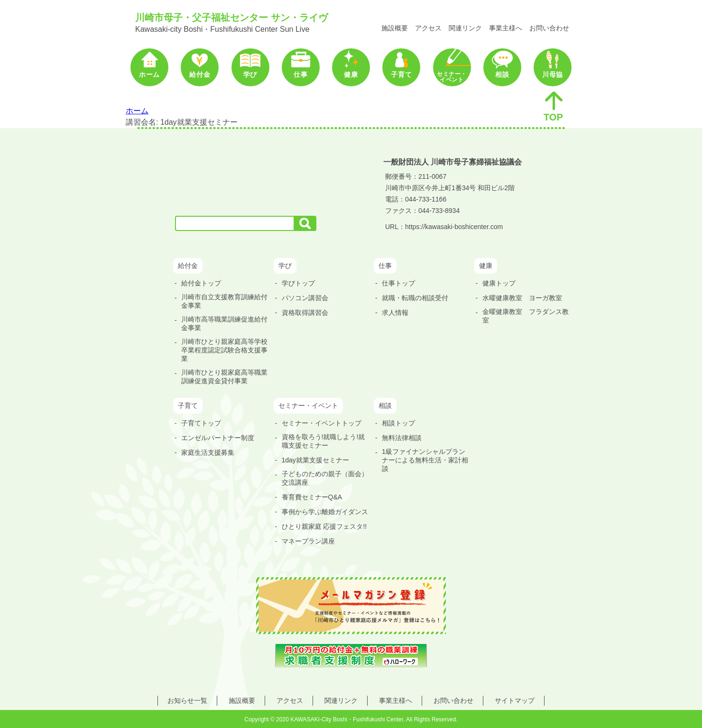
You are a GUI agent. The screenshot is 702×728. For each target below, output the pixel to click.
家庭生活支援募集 (208, 452)
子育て (401, 74)
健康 (351, 74)
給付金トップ (201, 283)
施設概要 (395, 28)
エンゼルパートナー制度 (218, 438)
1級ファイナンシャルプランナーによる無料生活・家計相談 (425, 460)
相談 (502, 74)
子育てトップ (201, 423)
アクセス (428, 28)
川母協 (553, 74)
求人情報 (395, 313)
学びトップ (298, 283)
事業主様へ (506, 28)
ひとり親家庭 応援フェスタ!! (324, 526)
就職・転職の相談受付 (415, 298)
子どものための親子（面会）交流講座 (325, 478)
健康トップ (499, 283)
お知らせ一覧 (187, 700)
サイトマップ (515, 700)
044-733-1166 (426, 199)
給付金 (200, 74)
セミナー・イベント (452, 77)
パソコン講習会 (305, 298)
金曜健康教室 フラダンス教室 (526, 316)
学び (250, 74)
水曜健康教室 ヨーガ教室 (522, 298)
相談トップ (398, 423)
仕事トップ (398, 283)
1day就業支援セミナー (315, 460)
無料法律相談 (402, 438)
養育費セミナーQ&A (312, 497)
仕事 (300, 74)
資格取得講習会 (305, 313)
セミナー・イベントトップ (322, 423)
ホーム (149, 74)
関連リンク (465, 28)
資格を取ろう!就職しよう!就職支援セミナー (323, 441)
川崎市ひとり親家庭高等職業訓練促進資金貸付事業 (224, 377)
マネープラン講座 (308, 541)
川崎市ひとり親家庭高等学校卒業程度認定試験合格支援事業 (224, 350)
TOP (554, 106)
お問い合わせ (549, 28)
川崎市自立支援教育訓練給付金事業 (224, 301)
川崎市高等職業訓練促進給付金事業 (224, 323)
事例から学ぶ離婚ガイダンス (325, 512)
